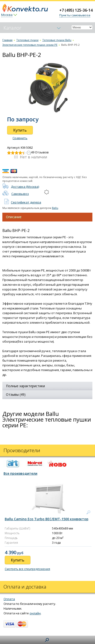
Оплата (9, 599)
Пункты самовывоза (75, 15)
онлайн (35, 613)
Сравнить (20, 138)
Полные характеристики (25, 386)
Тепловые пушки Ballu (57, 40)
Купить (20, 130)
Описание (14, 217)
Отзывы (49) (16, 394)
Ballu (55, 208)
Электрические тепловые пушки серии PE (30, 45)
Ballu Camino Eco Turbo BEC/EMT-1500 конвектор (47, 519)
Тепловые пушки (27, 40)
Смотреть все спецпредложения (27, 569)
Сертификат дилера (22, 202)
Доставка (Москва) (21, 187)
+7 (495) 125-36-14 (76, 10)
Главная (7, 40)
